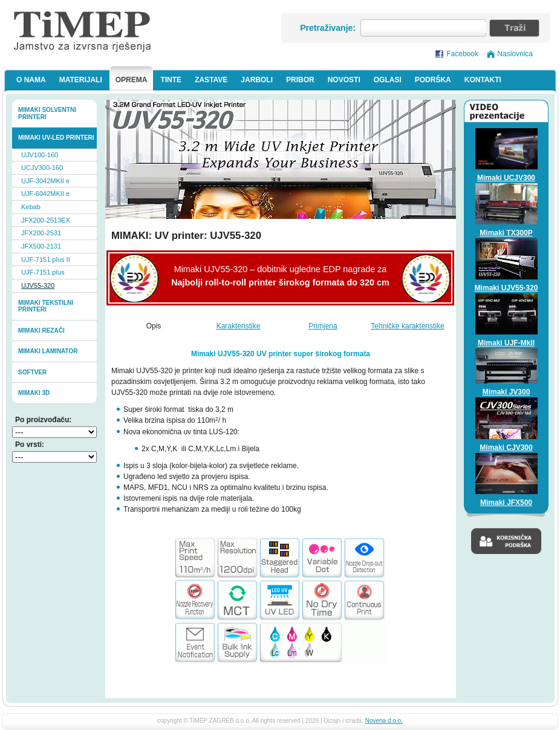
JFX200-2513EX (46, 220)
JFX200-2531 (41, 233)
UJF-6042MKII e (45, 194)
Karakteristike (239, 326)
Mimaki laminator (48, 351)
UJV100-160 (40, 155)
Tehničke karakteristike (407, 326)
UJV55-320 (38, 285)
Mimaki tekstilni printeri (46, 306)
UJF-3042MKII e (45, 181)
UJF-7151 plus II (46, 259)
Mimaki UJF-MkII (506, 343)
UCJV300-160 (42, 168)
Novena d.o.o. (384, 721)
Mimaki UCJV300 (506, 178)
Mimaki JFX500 (506, 503)
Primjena (323, 326)
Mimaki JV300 (506, 392)
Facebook (462, 54)
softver (32, 372)
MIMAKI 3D (34, 393)
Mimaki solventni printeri (47, 113)
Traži (514, 28)
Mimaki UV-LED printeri (56, 138)
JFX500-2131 (41, 246)
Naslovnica (515, 54)
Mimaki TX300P (506, 233)
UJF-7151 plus (43, 272)
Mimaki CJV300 (506, 448)
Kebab (31, 207)
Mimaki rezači (41, 331)
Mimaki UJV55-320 (506, 288)
